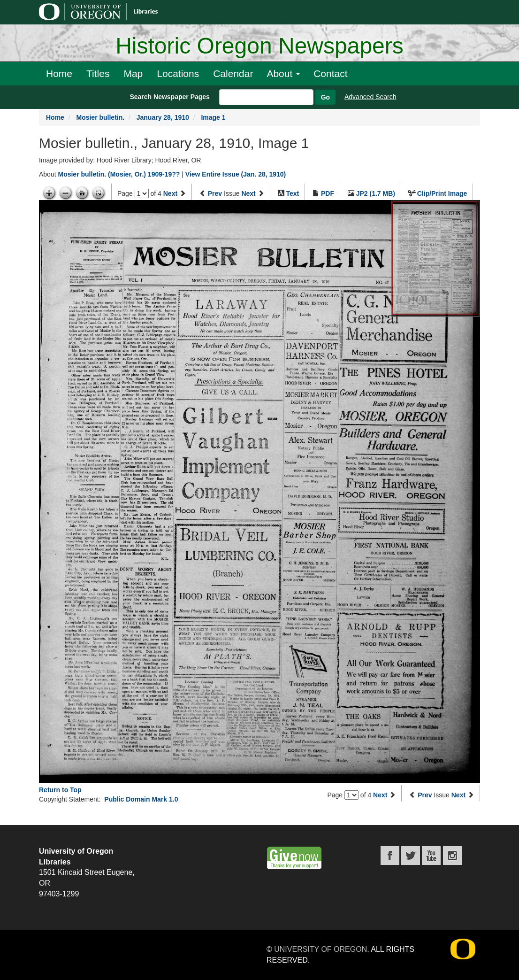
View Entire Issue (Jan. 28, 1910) (236, 174)
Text (292, 193)
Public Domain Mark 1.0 (141, 799)
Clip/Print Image (442, 193)
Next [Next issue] (248, 193)
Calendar (233, 73)
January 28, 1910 (163, 117)
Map (133, 73)
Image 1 (213, 117)
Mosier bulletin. (100, 117)
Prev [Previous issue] (215, 193)
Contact (330, 73)
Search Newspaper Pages (169, 97)
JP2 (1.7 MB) (376, 193)
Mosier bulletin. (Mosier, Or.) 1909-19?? (119, 174)
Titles (98, 73)
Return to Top (60, 790)
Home (59, 73)
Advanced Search (370, 97)
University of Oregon (321, 949)
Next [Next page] (170, 193)
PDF (328, 193)
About (283, 73)
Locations (178, 73)
